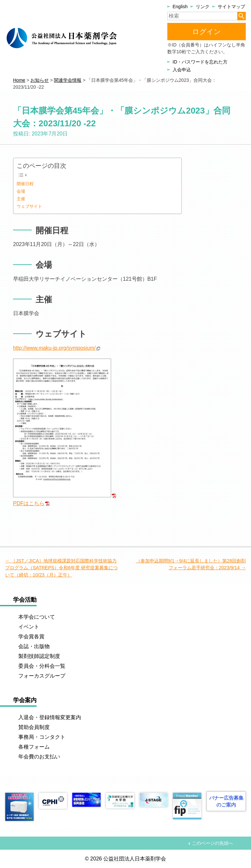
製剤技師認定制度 (39, 656)
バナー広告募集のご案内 (226, 801)
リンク (203, 7)
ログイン (207, 32)
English (180, 7)
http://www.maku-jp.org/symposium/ (54, 348)
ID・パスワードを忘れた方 (200, 62)
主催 (21, 199)
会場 (21, 191)
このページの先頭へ (212, 843)
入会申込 (182, 70)
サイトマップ (231, 7)
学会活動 (25, 600)
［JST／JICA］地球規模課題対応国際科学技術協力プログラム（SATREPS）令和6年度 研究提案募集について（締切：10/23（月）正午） (61, 568)
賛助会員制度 (34, 727)
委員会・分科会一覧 (42, 666)
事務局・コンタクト (42, 737)
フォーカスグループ (42, 676)
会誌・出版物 (34, 646)
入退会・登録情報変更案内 (50, 717)
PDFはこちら (29, 503)
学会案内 (25, 700)
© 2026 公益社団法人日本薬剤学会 (125, 859)
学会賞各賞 (31, 637)
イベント (29, 627)
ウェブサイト (29, 206)
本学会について (37, 617)
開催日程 (25, 184)
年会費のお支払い (39, 757)
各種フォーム (34, 747)
